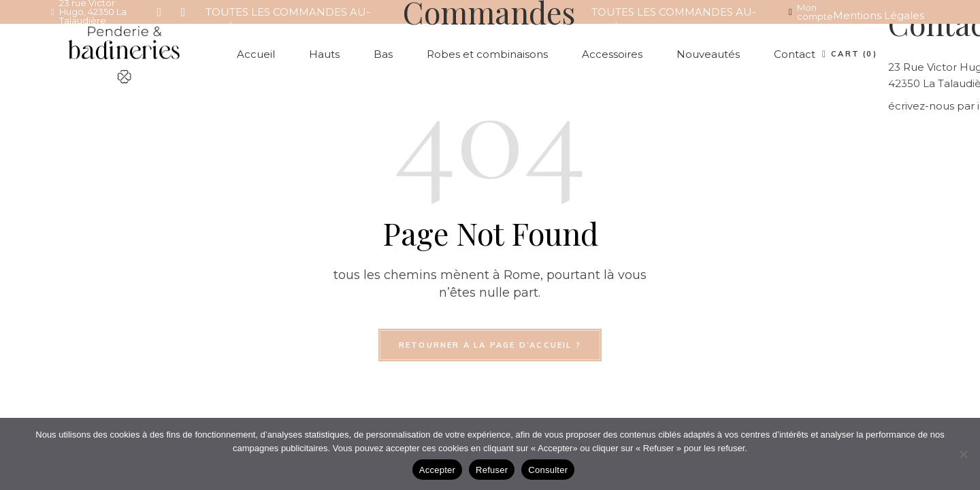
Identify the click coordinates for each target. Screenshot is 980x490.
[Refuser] (963, 454)
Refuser (492, 470)
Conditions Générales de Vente (867, 47)
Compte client (870, 79)
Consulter (548, 470)
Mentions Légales (879, 15)
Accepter (437, 470)
